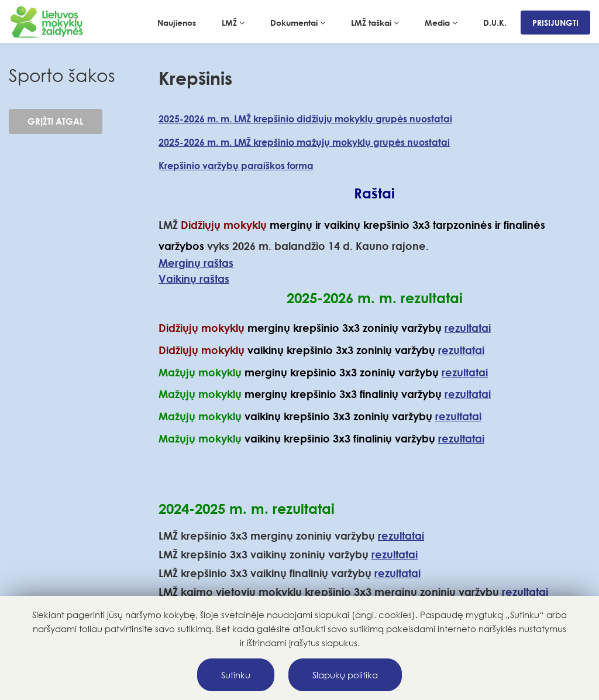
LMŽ (233, 23)
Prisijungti (555, 23)
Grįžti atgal (56, 121)
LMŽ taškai (375, 23)
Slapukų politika (345, 675)
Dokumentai (298, 23)
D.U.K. (495, 23)
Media (441, 23)
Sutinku (236, 675)
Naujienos (177, 23)
